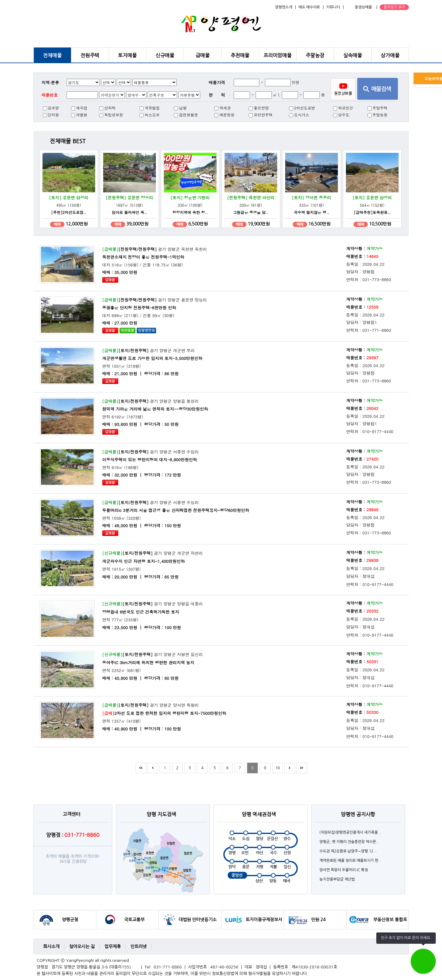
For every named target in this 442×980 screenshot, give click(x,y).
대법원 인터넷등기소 (198, 920)
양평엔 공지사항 (358, 814)
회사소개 (51, 947)
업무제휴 (113, 947)
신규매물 (165, 55)
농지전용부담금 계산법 (337, 879)
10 (277, 768)
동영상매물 (363, 7)
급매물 (203, 55)
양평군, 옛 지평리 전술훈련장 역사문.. (349, 842)
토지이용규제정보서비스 (264, 923)
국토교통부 (134, 920)
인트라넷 (139, 947)
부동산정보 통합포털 (390, 923)
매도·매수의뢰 (309, 7)
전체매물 (52, 55)
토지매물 (127, 55)
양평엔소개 (284, 7)
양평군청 (70, 920)
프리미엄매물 (277, 55)
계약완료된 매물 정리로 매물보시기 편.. (350, 861)
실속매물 (353, 55)
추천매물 (240, 55)
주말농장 (315, 55)
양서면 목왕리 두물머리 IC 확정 (344, 870)
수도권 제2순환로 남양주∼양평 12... (348, 851)
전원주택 (90, 55)
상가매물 (390, 55)
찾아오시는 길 (82, 947)
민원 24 (318, 920)
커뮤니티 (333, 7)
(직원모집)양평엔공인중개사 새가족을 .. (350, 832)
